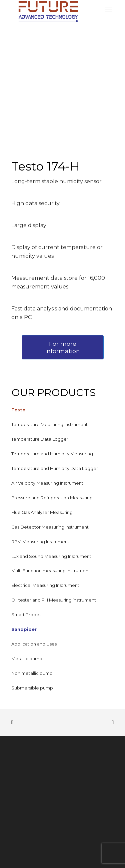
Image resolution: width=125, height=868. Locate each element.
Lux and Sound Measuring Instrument (51, 556)
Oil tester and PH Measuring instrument (54, 600)
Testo (18, 410)
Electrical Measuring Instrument (45, 585)
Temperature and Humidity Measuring (52, 454)
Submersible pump (32, 688)
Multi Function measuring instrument (51, 571)
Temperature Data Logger (40, 439)
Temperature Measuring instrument (49, 424)
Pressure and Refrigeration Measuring (52, 498)
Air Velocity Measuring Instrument (47, 483)
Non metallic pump (32, 673)
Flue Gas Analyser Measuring (42, 512)
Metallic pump (27, 658)
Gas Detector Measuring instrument (50, 527)
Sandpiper (24, 629)
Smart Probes (26, 615)
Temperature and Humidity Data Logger (55, 468)
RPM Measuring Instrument (40, 542)
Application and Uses (34, 644)
